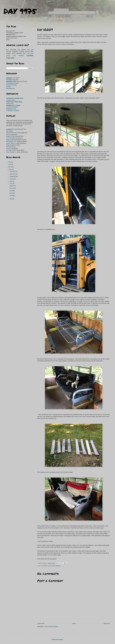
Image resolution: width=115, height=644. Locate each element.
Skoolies (9, 87)
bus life (30, 50)
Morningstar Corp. (11, 141)
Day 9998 (12, 191)
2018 (10, 164)
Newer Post (41, 623)
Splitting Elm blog (11, 109)
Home (74, 623)
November (13, 174)
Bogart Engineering (12, 140)
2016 (10, 169)
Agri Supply (10, 131)
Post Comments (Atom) (51, 627)
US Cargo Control (11, 150)
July (11, 181)
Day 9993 (12, 196)
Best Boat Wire (10, 133)
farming (27, 52)
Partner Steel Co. (11, 143)
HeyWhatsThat (10, 89)
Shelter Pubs (10, 104)
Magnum (9, 145)
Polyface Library (11, 100)
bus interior (45, 566)
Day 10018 (12, 186)
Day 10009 (12, 188)
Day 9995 (12, 193)
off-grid (28, 53)
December (13, 171)
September (13, 176)
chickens (9, 52)
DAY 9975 (20, 11)
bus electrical (11, 50)
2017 (10, 167)
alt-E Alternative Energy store (14, 138)
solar (14, 56)
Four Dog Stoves (11, 147)
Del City (8, 134)
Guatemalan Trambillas (13, 111)
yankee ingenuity (56, 566)
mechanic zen (21, 53)
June (11, 184)
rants (32, 53)
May (11, 199)
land (13, 53)
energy (22, 51)
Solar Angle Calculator (13, 83)
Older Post (107, 623)
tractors (21, 56)
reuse (50, 566)
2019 (10, 162)
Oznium (8, 149)
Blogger (61, 640)
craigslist (15, 51)
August (12, 179)
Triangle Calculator (12, 85)
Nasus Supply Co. (11, 152)
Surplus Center (10, 136)
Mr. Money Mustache (12, 107)
